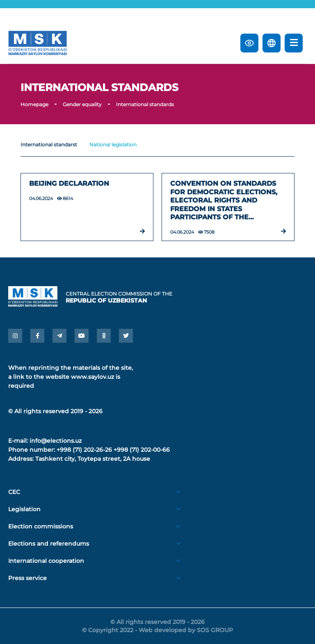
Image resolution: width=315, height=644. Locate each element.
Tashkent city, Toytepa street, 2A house (93, 459)
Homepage (34, 104)
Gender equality (82, 104)
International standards (145, 104)
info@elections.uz (56, 441)
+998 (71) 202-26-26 (84, 450)
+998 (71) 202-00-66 (142, 450)
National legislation (113, 145)
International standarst (49, 145)
